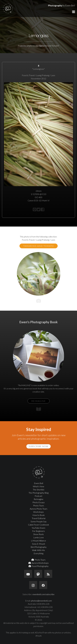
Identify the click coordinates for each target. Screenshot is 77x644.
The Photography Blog (39, 493)
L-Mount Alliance (38, 541)
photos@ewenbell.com (41, 601)
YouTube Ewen (38, 528)
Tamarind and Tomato (39, 246)
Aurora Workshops (39, 563)
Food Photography (39, 566)
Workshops (38, 512)
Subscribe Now (38, 446)
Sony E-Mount (39, 544)
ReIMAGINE (39, 401)
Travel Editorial (39, 518)
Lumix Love (39, 537)
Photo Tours (39, 505)
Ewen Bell (39, 483)
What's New (38, 486)
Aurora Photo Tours (39, 509)
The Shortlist (39, 490)
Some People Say (39, 521)
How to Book (39, 515)
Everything (38, 553)
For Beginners (38, 531)
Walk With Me (38, 550)
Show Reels (38, 534)
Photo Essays (39, 502)
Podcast (38, 496)
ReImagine (39, 499)
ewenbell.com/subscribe (43, 594)
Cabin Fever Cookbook (39, 525)
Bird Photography (39, 547)
